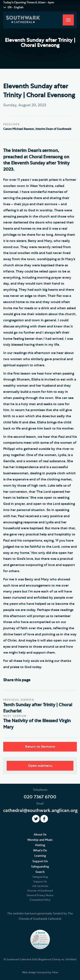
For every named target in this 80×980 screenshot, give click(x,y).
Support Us (40, 861)
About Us (40, 835)
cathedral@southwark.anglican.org (40, 810)
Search (40, 872)
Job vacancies (40, 886)
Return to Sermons (40, 747)
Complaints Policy (40, 900)
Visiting (40, 845)
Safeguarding (40, 867)
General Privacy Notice (40, 895)
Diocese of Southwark (40, 891)
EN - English (16, 7)
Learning (40, 856)
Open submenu (40, 766)
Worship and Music (40, 840)
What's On (40, 851)
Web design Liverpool (35, 972)
